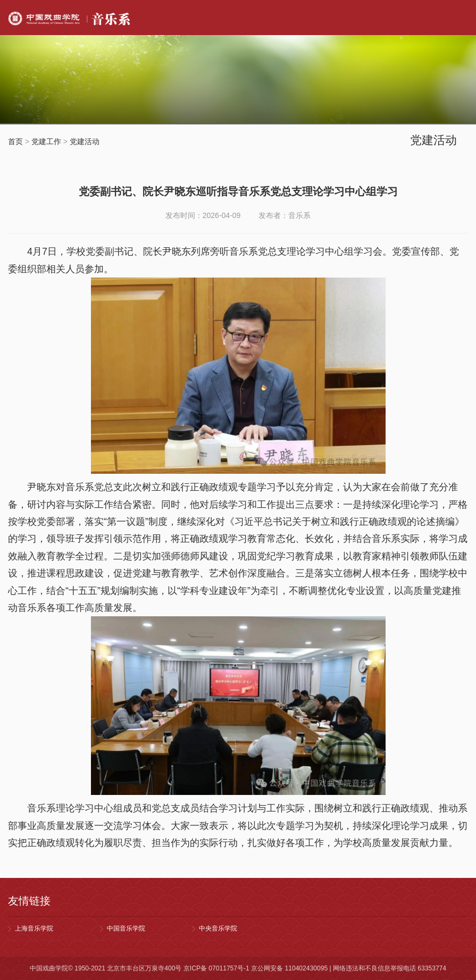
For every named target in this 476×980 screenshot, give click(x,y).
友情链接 (29, 901)
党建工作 (46, 141)
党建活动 (85, 141)
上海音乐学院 (34, 928)
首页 (15, 141)
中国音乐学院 (126, 928)
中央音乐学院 (218, 928)
